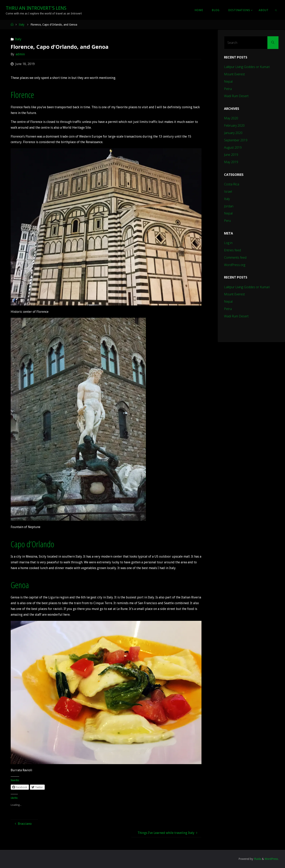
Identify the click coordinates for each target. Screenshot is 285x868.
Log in (228, 243)
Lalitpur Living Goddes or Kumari (247, 67)
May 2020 (231, 118)
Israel (228, 191)
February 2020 (234, 125)
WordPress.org (235, 265)
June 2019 (231, 155)
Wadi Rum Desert (236, 96)
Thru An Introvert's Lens (36, 8)
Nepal (228, 81)
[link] (276, 10)
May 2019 (231, 162)
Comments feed (235, 257)
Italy (22, 25)
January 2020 (233, 133)
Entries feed (232, 250)
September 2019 (236, 140)
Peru (227, 221)
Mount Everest (234, 74)
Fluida (257, 859)
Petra (228, 89)
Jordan (229, 206)
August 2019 (233, 147)
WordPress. (272, 859)
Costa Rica (232, 184)
